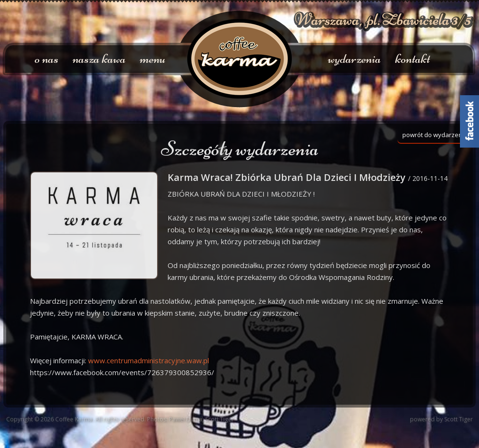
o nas (47, 59)
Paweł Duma (186, 419)
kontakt (413, 59)
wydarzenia (354, 59)
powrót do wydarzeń (432, 135)
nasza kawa (99, 59)
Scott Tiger (459, 419)
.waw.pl (149, 360)
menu (153, 59)
